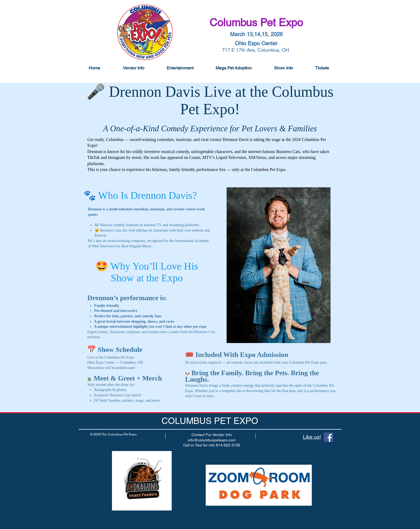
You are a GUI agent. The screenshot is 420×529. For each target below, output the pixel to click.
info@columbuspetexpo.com (212, 440)
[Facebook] (329, 437)
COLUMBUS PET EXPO (210, 421)
